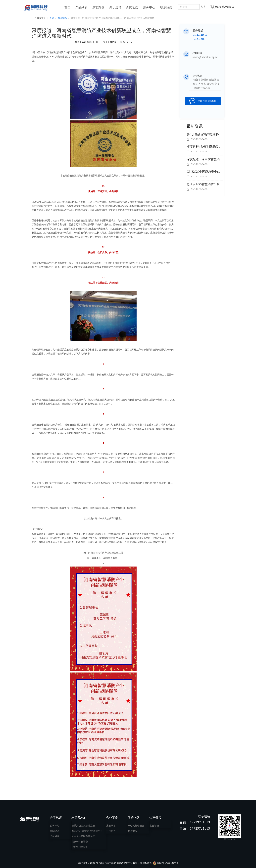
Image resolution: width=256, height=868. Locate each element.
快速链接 (155, 818)
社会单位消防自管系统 (83, 836)
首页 (67, 7)
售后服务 (133, 831)
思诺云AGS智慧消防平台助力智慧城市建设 (215, 184)
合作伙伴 (111, 831)
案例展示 (111, 826)
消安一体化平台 (80, 842)
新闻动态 (132, 7)
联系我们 (166, 7)
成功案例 (98, 7)
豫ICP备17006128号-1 (167, 863)
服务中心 (149, 7)
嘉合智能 (154, 826)
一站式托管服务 (136, 826)
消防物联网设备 (80, 847)
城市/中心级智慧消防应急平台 (87, 831)
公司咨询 (55, 836)
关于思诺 (115, 7)
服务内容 (134, 818)
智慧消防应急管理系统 (83, 826)
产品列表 (81, 7)
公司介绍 (55, 826)
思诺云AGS (78, 818)
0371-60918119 (222, 7)
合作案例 (112, 818)
